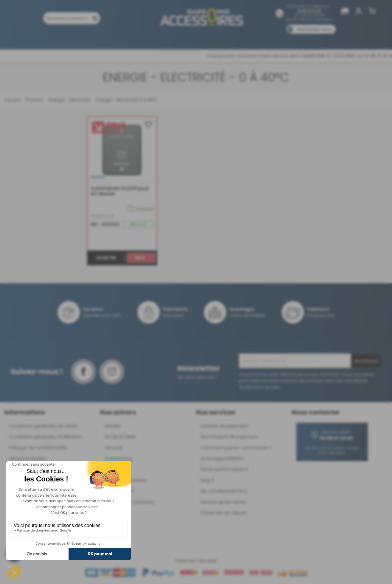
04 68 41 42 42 (309, 11)
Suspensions (118, 458)
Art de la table (120, 437)
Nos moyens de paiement (229, 437)
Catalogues (279, 38)
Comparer (141, 209)
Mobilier (113, 426)
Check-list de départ (224, 513)
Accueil (12, 100)
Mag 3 (207, 480)
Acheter (106, 258)
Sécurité (114, 448)
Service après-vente (223, 502)
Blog (305, 38)
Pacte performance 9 (224, 469)
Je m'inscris (366, 361)
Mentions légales (28, 458)
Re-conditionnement (224, 491)
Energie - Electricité (69, 100)
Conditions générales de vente (43, 426)
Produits (46, 38)
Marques (207, 38)
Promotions (77, 38)
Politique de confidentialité (38, 448)
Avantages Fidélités (222, 458)
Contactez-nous (315, 29)
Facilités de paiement (224, 426)
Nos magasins (175, 38)
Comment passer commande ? (236, 448)
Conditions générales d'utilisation (46, 437)
